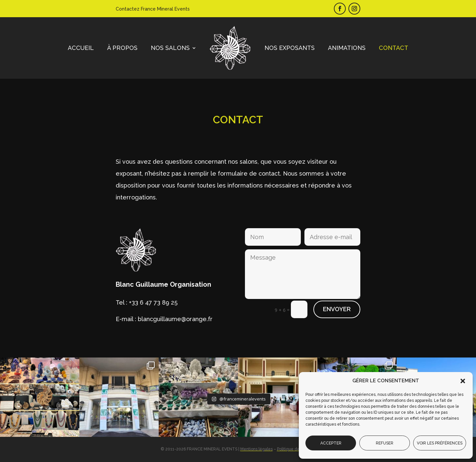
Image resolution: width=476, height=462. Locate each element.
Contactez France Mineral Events (153, 9)
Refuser (385, 443)
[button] (463, 381)
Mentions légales (257, 449)
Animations (347, 48)
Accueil (81, 48)
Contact (394, 48)
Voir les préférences (440, 443)
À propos (122, 48)
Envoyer (337, 309)
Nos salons (170, 48)
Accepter (331, 443)
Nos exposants (290, 48)
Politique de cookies (296, 449)
